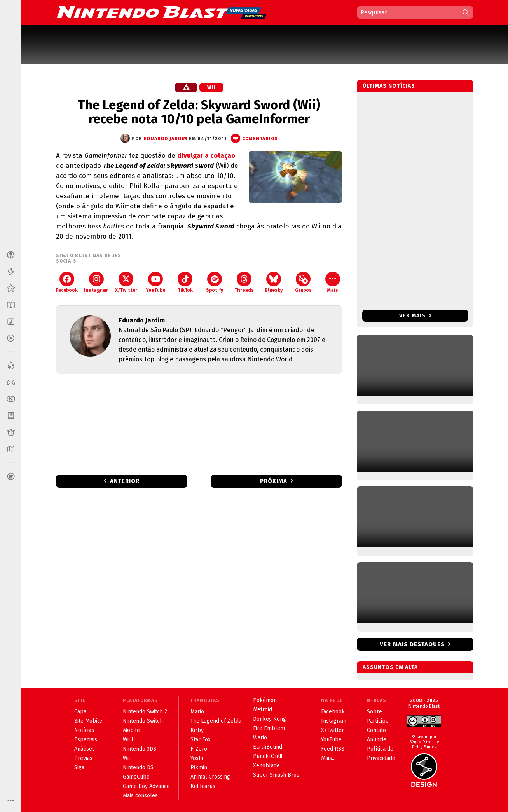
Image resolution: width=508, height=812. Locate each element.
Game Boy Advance (146, 786)
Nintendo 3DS (140, 749)
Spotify (215, 282)
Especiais (86, 740)
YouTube (155, 282)
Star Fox (201, 740)
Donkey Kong (270, 719)
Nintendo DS (138, 768)
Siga (79, 768)
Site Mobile (88, 721)
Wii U (129, 740)
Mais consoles (140, 795)
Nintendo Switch (143, 721)
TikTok (185, 282)
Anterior (125, 481)
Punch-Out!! (268, 756)
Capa (80, 712)
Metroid (263, 710)
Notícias (84, 730)
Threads (244, 282)
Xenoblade (266, 766)
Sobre (374, 712)
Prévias (83, 758)
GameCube (136, 777)
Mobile (131, 730)
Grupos (303, 282)
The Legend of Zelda (216, 721)
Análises (85, 749)
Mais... (328, 758)
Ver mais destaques (412, 644)
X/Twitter (126, 282)
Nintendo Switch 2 (145, 712)
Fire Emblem (269, 728)
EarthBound (268, 747)
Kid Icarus (203, 786)
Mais (333, 282)
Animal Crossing (210, 777)
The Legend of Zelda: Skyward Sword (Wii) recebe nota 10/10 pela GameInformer (199, 112)
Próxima (274, 481)
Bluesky (274, 282)
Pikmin (199, 768)
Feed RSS (333, 749)
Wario (260, 738)
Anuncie (377, 740)
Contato (376, 730)
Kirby (197, 730)
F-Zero (199, 749)
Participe (378, 721)
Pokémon (265, 700)
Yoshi (197, 758)
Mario (197, 712)
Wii (211, 87)
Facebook (67, 282)
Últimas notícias (389, 86)
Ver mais (415, 316)
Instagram (96, 282)
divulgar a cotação (206, 156)
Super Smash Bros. (277, 775)
